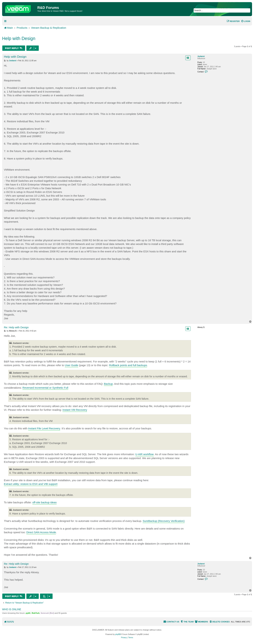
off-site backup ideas (45, 502)
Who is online (12, 609)
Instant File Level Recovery (44, 428)
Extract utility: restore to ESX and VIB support (31, 484)
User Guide (72, 365)
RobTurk (36, 613)
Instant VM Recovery (75, 410)
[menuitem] (246, 21)
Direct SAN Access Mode (41, 532)
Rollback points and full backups (128, 365)
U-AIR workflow (145, 454)
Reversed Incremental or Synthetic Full (45, 388)
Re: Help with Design (16, 327)
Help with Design (19, 38)
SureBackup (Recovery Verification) (164, 521)
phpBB (118, 634)
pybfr (28, 613)
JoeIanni (201, 56)
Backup (108, 384)
